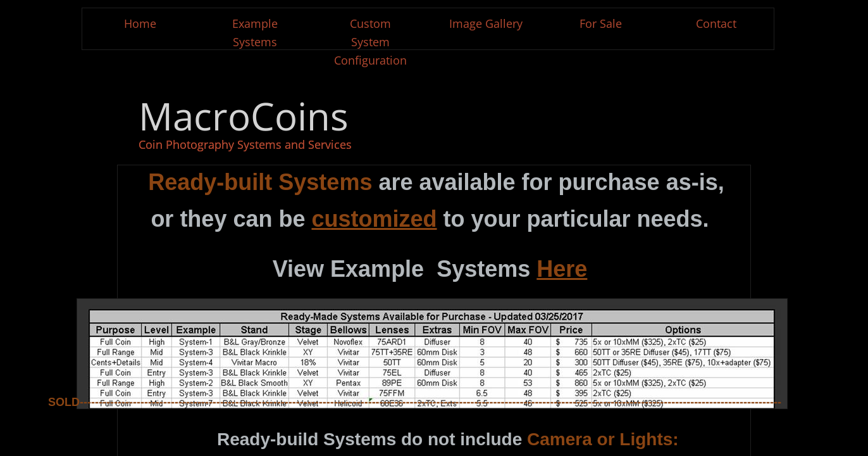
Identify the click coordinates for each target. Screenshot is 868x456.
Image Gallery (486, 23)
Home (140, 23)
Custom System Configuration (370, 42)
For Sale (601, 23)
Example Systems (255, 33)
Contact (716, 23)
